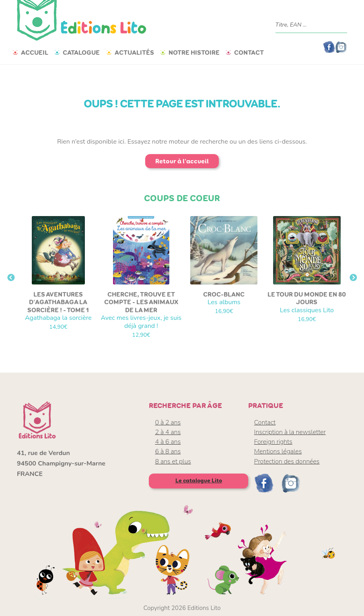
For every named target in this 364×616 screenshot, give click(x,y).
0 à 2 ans (168, 422)
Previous (11, 278)
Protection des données (287, 461)
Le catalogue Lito (199, 481)
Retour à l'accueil (182, 161)
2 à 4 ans (168, 432)
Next (353, 278)
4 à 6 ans (168, 442)
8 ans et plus (173, 461)
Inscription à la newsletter (290, 432)
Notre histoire (194, 53)
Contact (249, 53)
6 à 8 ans (168, 451)
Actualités (134, 53)
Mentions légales (278, 451)
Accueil (35, 53)
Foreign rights (273, 442)
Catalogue (81, 53)
